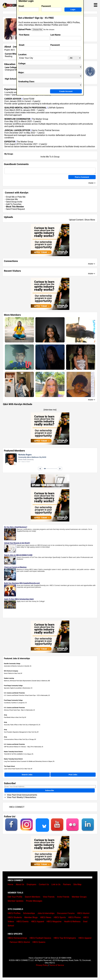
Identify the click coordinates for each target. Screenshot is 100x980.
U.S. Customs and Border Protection (14, 693)
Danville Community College (12, 664)
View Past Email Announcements (22, 795)
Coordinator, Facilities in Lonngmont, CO (15, 703)
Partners (67, 884)
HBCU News (46, 917)
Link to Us (56, 884)
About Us (20, 884)
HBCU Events (23, 922)
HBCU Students (15, 917)
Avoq (5, 715)
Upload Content (76, 220)
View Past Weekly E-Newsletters (22, 797)
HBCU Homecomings (17, 938)
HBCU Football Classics (40, 938)
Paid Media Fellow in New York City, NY (15, 717)
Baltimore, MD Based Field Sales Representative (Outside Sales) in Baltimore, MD (27, 681)
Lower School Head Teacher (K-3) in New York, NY (18, 769)
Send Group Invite (14, 202)
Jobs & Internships (46, 913)
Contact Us (44, 884)
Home (10, 884)
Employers (32, 884)
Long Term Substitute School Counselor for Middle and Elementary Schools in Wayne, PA (29, 761)
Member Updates (16, 901)
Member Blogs (31, 917)
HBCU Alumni (83, 913)
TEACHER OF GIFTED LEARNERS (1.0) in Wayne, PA (19, 754)
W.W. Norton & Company (11, 671)
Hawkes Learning (9, 678)
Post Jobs (73, 775)
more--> (92, 264)
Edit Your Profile (15, 897)
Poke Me (21, 197)
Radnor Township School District (13, 752)
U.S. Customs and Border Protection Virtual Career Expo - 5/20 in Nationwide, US (27, 695)
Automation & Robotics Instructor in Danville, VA (18, 666)
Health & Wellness (72, 922)
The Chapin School (9, 766)
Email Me (10, 197)
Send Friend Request (15, 209)
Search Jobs (27, 775)
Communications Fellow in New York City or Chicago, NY (20, 739)
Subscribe (50, 790)
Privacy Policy (42, 965)
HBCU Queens (39, 942)
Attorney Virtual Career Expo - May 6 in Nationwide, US (19, 710)
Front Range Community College (13, 686)
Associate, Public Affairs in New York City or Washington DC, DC (22, 725)
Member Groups (79, 897)
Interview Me (12, 199)
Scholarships (29, 913)
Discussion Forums (66, 913)
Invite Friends (63, 897)
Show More (90, 220)
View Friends (49, 897)
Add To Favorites (14, 204)
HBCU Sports (60, 917)
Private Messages (34, 901)
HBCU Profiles (14, 913)
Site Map (77, 884)
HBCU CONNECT (17, 807)
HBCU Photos (75, 917)
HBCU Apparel (38, 922)
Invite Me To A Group (50, 157)
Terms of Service (57, 965)
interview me (50, 410)
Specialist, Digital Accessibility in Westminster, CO (18, 688)
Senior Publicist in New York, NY (13, 673)
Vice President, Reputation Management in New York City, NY (21, 732)
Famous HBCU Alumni (20, 942)
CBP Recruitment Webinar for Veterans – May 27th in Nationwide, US (24, 747)
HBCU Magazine (54, 922)
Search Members (33, 897)
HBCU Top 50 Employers (65, 938)
